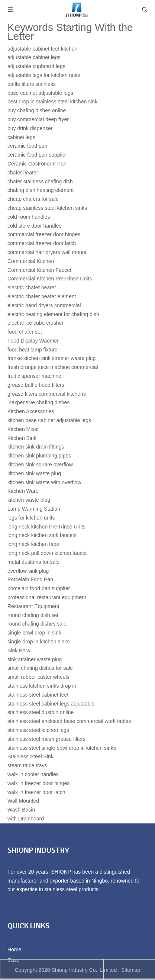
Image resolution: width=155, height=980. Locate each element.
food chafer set (25, 332)
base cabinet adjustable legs (40, 93)
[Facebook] (13, 909)
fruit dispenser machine (34, 376)
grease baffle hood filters (36, 385)
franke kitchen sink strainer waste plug (51, 358)
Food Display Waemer (33, 341)
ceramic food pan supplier (37, 155)
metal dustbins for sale (33, 562)
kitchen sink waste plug (34, 473)
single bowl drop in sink (34, 633)
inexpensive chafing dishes (38, 402)
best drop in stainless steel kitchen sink (52, 102)
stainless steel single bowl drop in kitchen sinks (62, 748)
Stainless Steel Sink (30, 756)
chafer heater (23, 173)
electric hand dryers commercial (44, 305)
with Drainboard (26, 819)
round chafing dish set (33, 615)
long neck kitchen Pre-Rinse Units (46, 527)
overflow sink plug (28, 571)
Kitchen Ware (23, 491)
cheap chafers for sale (33, 199)
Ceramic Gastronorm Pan (37, 164)
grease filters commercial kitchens (47, 394)
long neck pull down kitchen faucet (47, 553)
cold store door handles (35, 226)
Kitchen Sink (22, 438)
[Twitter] (38, 909)
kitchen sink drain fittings (36, 447)
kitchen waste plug (29, 500)
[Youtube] (50, 909)
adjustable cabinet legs (34, 57)
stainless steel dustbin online (41, 712)
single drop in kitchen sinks (38, 642)
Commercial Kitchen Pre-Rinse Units (50, 279)
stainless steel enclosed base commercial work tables (69, 721)
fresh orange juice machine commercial (53, 367)
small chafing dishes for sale (40, 668)
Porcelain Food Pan (30, 579)
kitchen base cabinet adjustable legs (49, 420)
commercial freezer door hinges (44, 234)
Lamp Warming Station (34, 509)
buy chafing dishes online (37, 110)
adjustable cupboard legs (36, 66)
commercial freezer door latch (42, 243)
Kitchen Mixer (23, 429)
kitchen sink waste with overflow (44, 482)
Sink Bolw (19, 650)
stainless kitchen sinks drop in (42, 686)
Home (14, 950)
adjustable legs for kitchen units (44, 75)
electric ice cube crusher (35, 323)
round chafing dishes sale (37, 624)
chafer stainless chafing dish (40, 181)
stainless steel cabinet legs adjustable (51, 704)
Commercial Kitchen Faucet (39, 270)
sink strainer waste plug (35, 659)
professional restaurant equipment (47, 597)
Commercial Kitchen (31, 261)
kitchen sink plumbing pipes (39, 456)
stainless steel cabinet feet (38, 695)
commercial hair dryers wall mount (47, 252)
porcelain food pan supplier (39, 588)
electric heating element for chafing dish (53, 314)
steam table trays (27, 765)
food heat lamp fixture (33, 350)
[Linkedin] (25, 909)
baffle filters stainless (32, 84)
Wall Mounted (23, 801)
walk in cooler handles (33, 774)
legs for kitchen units (31, 518)
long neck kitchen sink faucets (42, 535)
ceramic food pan (27, 146)
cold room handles (29, 217)
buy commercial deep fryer (38, 119)
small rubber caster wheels (38, 677)
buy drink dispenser (30, 128)
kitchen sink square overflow (40, 465)
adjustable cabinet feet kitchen (42, 49)
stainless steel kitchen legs (38, 730)
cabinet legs (21, 137)
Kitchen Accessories (31, 411)
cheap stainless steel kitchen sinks (47, 208)
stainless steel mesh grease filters (46, 739)
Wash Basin (21, 810)
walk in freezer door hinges (38, 783)
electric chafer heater (32, 287)
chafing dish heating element (41, 190)
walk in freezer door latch (36, 792)
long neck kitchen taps (33, 544)
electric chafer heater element (42, 296)
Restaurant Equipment (33, 606)
